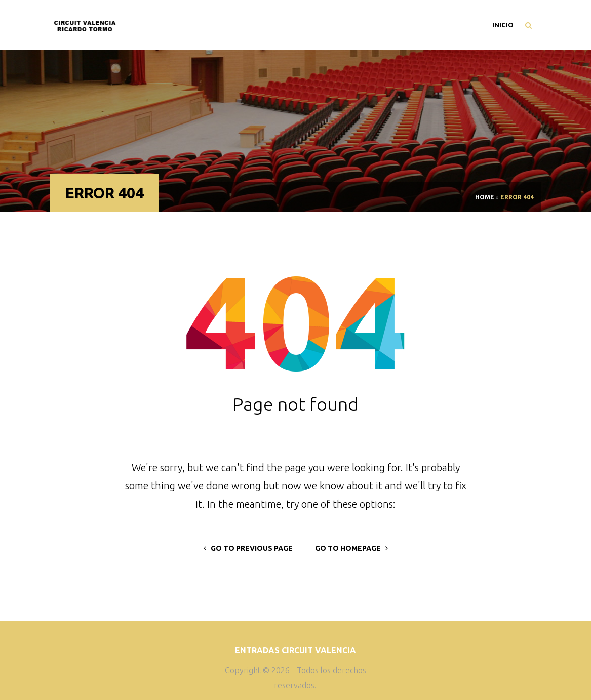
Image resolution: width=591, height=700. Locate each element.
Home (485, 197)
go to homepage (351, 548)
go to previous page (248, 548)
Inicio (503, 25)
